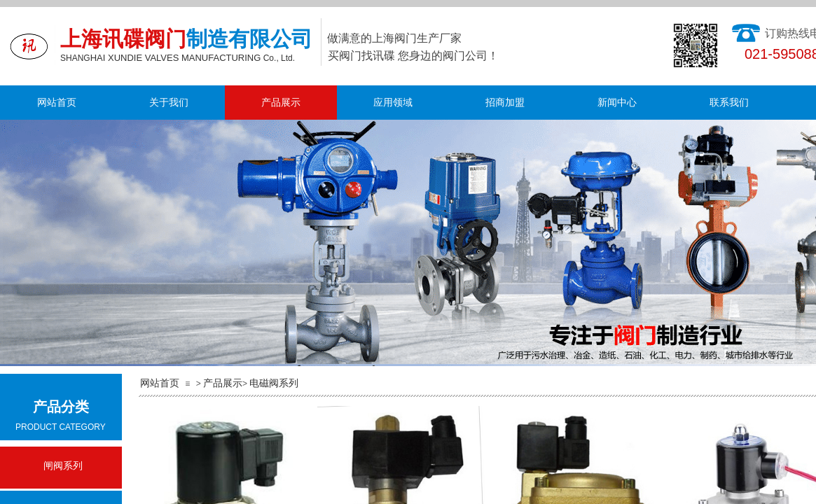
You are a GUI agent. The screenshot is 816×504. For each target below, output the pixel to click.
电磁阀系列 (274, 383)
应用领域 (393, 103)
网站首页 (57, 103)
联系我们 (729, 103)
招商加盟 (505, 103)
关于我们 (169, 103)
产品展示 (281, 103)
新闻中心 (617, 103)
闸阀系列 (63, 466)
